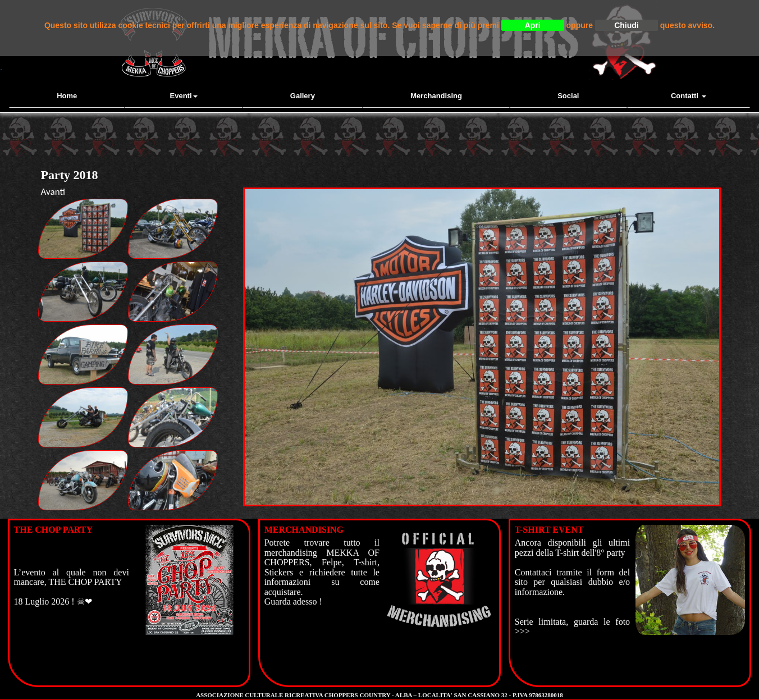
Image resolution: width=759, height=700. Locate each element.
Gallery (303, 96)
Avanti (53, 192)
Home (67, 96)
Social (568, 96)
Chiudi (627, 25)
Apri (533, 25)
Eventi (184, 96)
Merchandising (436, 96)
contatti (689, 96)
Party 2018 (70, 175)
